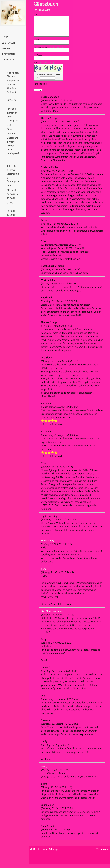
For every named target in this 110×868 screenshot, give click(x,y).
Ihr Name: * (38, 39)
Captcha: (44, 63)
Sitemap (53, 849)
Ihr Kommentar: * (39, 15)
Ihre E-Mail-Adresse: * (48, 47)
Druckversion (39, 849)
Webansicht (102, 849)
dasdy (44, 766)
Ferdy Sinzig (48, 541)
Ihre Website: (38, 55)
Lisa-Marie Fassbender (53, 611)
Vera (43, 569)
